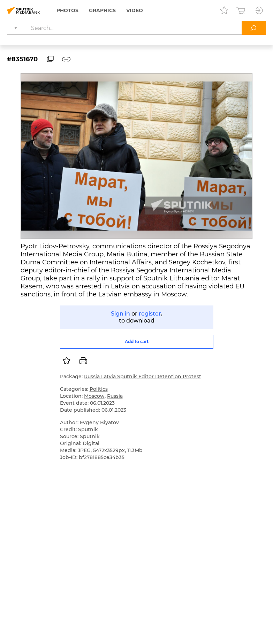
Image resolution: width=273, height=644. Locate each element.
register (150, 314)
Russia (115, 396)
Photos (67, 10)
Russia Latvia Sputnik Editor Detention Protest (143, 377)
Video (135, 10)
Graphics (102, 10)
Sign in (120, 314)
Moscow (94, 396)
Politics (99, 389)
